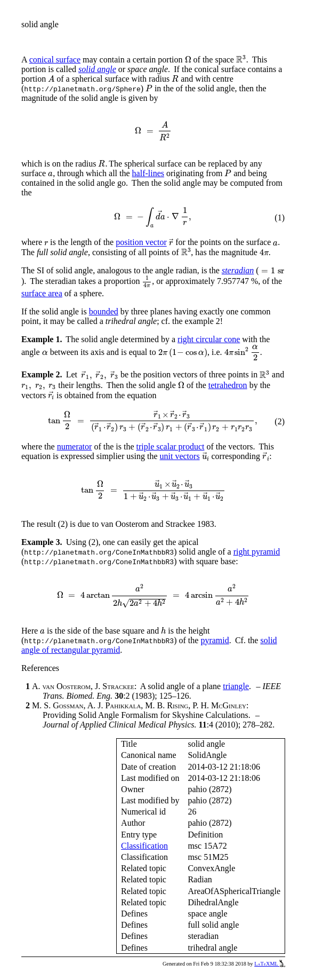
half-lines (148, 173)
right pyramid (257, 552)
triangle (236, 686)
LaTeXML (270, 964)
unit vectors (180, 456)
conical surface (55, 60)
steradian (238, 270)
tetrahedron (228, 385)
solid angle (97, 69)
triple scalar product (170, 446)
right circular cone (209, 339)
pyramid (215, 640)
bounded (104, 311)
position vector (141, 243)
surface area (42, 293)
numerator (75, 446)
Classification (144, 846)
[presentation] (188, 60)
